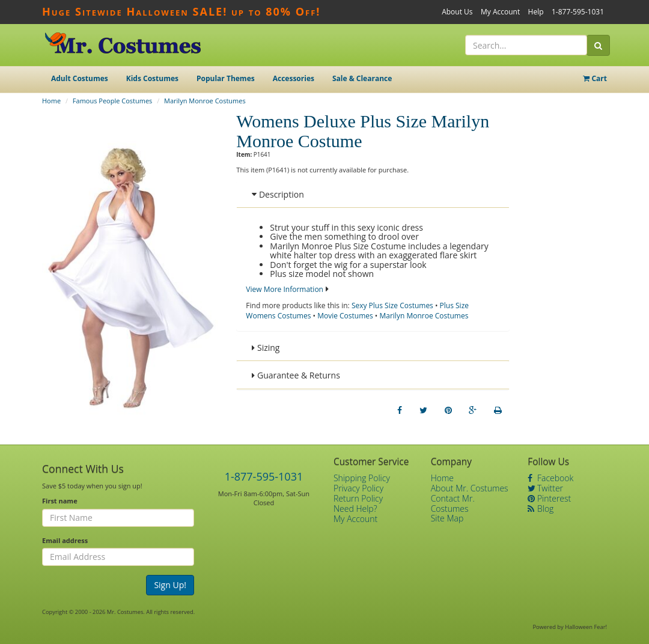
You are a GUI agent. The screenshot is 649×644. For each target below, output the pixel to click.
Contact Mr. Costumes (453, 503)
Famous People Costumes (112, 101)
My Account (500, 12)
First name (60, 501)
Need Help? (355, 509)
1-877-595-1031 (578, 12)
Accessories (294, 78)
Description (278, 194)
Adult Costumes (80, 78)
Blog (541, 509)
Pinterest (549, 498)
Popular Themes (226, 78)
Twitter (545, 488)
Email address (65, 540)
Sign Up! (170, 585)
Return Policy (358, 498)
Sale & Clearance (362, 78)
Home (51, 101)
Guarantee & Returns (296, 375)
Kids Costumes (152, 78)
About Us (457, 12)
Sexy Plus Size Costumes (392, 305)
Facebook (550, 478)
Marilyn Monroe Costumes (205, 101)
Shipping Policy (362, 478)
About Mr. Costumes (470, 488)
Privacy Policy (358, 488)
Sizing (266, 348)
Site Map (447, 518)
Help (536, 12)
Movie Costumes (345, 316)
